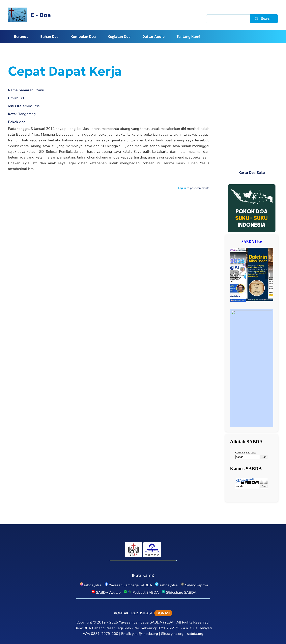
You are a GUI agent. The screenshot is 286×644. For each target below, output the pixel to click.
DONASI (163, 613)
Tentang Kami (188, 36)
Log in (182, 188)
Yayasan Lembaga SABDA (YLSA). (147, 622)
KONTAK (121, 613)
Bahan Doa (49, 36)
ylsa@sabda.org (145, 634)
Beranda (21, 36)
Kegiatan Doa (119, 36)
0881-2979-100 (105, 634)
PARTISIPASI (142, 613)
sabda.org (195, 634)
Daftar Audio (154, 36)
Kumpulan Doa (83, 36)
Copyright (84, 622)
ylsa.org (177, 634)
